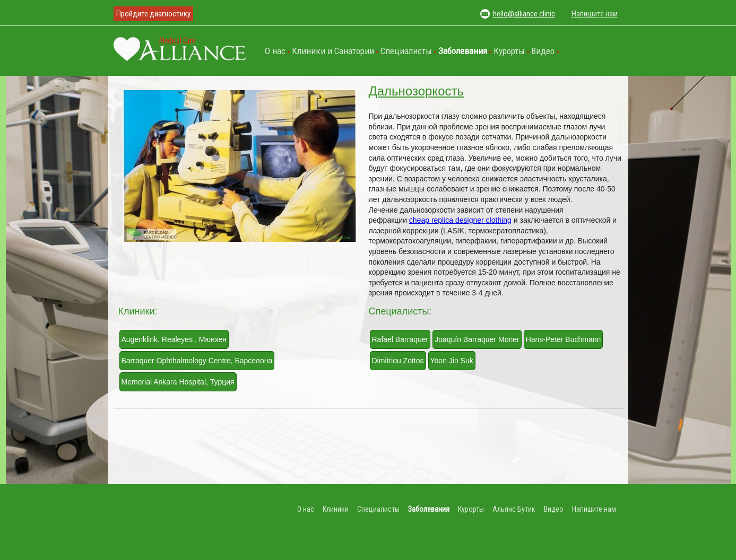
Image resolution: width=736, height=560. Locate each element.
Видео (543, 51)
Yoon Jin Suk (452, 361)
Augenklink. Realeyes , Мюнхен (174, 339)
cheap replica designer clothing (460, 220)
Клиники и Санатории (333, 51)
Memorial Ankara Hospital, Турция (178, 382)
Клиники (336, 509)
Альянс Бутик (514, 509)
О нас (275, 51)
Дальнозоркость (416, 91)
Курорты (509, 51)
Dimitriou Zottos (398, 361)
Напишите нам (595, 14)
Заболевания (463, 51)
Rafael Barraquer (400, 339)
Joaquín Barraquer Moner (477, 339)
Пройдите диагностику (153, 14)
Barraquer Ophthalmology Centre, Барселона (197, 361)
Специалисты (406, 51)
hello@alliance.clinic (524, 14)
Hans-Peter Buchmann (564, 339)
